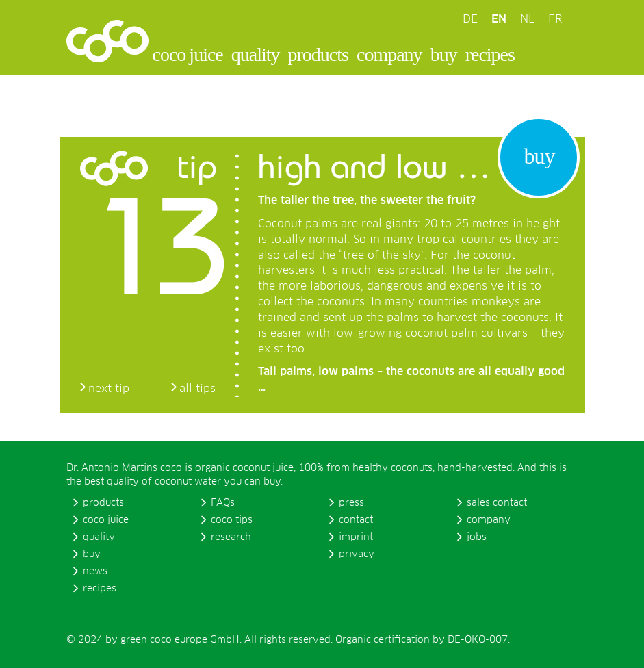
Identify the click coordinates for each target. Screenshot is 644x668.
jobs (477, 537)
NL (527, 19)
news (95, 571)
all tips (197, 389)
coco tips (232, 520)
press (351, 503)
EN (499, 19)
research (231, 537)
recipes (490, 54)
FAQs (223, 503)
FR (555, 19)
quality (256, 54)
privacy (357, 554)
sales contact (497, 503)
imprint (356, 537)
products (318, 54)
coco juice (188, 54)
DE (470, 19)
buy (444, 54)
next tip (109, 389)
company (389, 54)
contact (356, 520)
